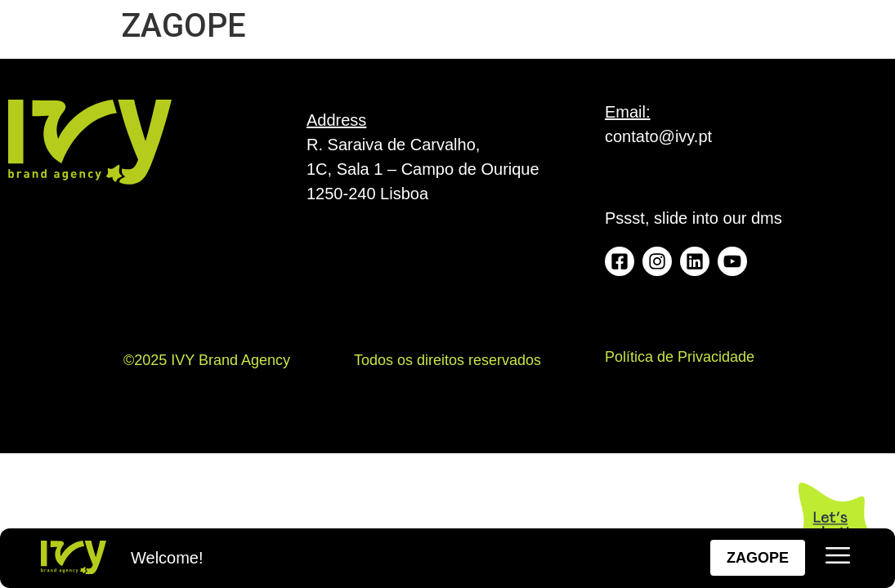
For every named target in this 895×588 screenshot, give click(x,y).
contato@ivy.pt (658, 136)
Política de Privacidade (680, 357)
